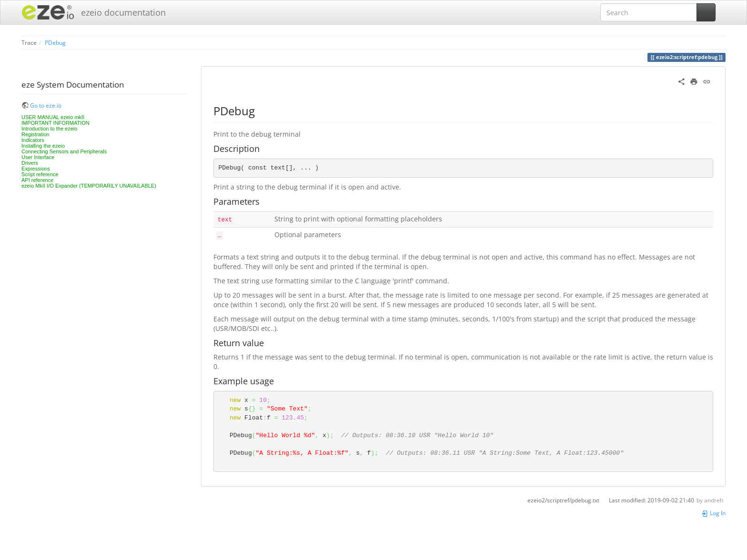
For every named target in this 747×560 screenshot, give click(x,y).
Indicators (33, 140)
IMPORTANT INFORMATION (56, 123)
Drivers (30, 163)
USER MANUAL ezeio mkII (53, 117)
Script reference (40, 174)
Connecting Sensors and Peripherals (64, 151)
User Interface (38, 157)
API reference (37, 180)
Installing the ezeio (43, 146)
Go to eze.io (46, 105)
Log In (713, 513)
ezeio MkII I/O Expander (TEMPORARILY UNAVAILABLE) (89, 186)
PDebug (55, 42)
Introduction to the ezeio (49, 129)
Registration (35, 134)
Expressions (36, 169)
